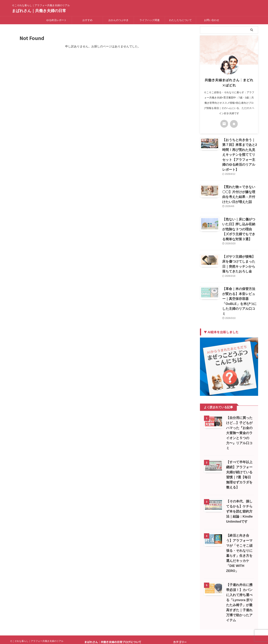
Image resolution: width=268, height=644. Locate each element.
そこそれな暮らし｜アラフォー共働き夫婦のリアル (37, 580)
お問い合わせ (212, 20)
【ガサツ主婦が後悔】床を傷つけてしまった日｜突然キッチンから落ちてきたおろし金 (240, 238)
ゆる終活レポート (56, 20)
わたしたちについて (180, 20)
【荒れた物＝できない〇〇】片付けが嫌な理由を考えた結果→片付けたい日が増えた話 (240, 183)
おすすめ (87, 20)
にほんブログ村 (184, 626)
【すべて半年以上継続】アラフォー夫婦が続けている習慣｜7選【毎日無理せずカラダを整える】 (240, 426)
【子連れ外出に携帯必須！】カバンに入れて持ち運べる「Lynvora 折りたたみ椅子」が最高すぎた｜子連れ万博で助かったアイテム (239, 543)
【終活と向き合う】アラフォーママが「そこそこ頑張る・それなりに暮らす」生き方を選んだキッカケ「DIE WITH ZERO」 (239, 499)
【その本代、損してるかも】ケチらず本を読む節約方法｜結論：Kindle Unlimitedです (239, 460)
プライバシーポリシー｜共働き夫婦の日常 (120, 595)
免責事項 (96, 599)
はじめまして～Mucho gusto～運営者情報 (119, 591)
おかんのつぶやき (118, 20)
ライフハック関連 (150, 20)
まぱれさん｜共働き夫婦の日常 (39, 11)
